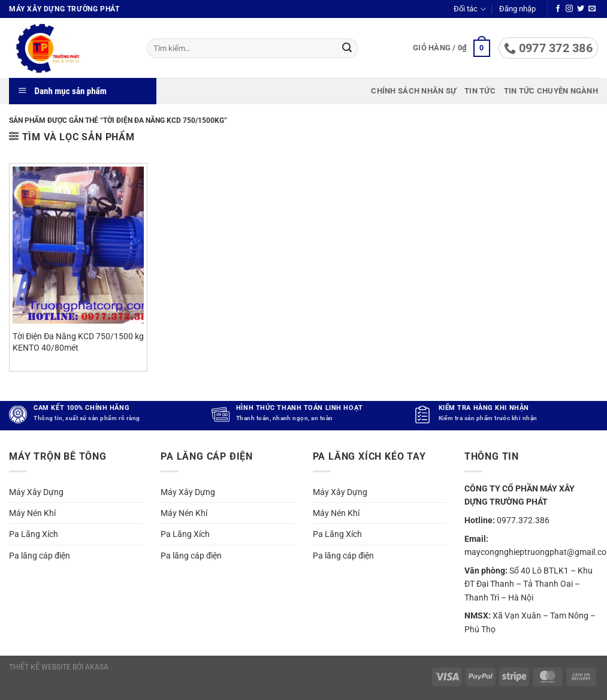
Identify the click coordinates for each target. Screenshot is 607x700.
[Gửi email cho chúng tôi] (592, 9)
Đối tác (469, 9)
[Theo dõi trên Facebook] (558, 9)
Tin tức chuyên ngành (551, 91)
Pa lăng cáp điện (40, 556)
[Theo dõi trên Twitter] (581, 9)
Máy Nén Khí (32, 513)
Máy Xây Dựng (36, 492)
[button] (517, 9)
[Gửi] (347, 49)
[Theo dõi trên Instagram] (569, 9)
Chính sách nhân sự (413, 91)
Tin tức (480, 91)
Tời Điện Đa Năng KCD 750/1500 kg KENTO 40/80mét (78, 342)
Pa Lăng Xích (34, 534)
